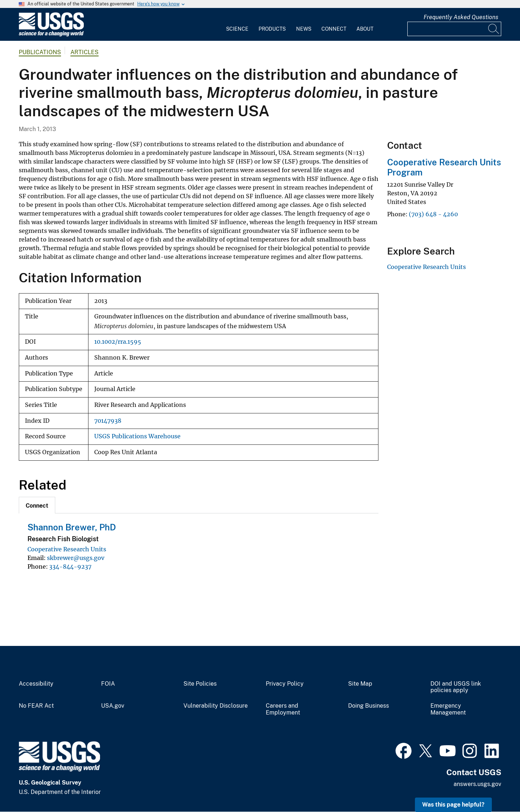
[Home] (51, 35)
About (365, 29)
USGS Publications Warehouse (137, 436)
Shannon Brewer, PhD (72, 527)
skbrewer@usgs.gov (76, 558)
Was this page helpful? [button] (453, 805)
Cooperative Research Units (67, 549)
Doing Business (369, 706)
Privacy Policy (285, 684)
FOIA (108, 684)
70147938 (108, 421)
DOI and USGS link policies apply (456, 687)
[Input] (454, 29)
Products (272, 29)
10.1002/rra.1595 (118, 342)
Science (237, 29)
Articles (84, 52)
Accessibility (36, 684)
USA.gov (113, 706)
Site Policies (200, 684)
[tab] (37, 505)
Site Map (360, 684)
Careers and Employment (283, 709)
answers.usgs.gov (477, 784)
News (304, 29)
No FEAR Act (36, 706)
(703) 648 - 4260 (433, 214)
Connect (334, 29)
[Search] (494, 29)
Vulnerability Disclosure (216, 706)
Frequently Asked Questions (461, 17)
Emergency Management (448, 709)
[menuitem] (237, 25)
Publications (40, 52)
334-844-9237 (70, 566)
